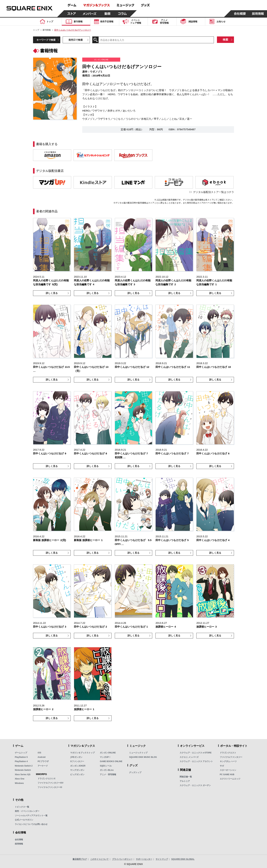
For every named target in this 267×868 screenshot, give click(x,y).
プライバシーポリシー (122, 859)
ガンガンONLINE (108, 753)
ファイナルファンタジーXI (50, 787)
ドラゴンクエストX (46, 779)
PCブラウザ (43, 761)
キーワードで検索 (46, 40)
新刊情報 (47, 30)
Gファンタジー (77, 761)
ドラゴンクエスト (228, 753)
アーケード (43, 766)
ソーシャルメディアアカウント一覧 (31, 816)
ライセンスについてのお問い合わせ (31, 824)
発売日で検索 (76, 40)
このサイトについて (99, 859)
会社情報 (19, 840)
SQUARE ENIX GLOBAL (183, 859)
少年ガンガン (76, 757)
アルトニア (185, 781)
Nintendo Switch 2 (24, 766)
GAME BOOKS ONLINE (111, 761)
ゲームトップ (21, 753)
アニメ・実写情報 (108, 775)
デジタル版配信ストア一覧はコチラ (214, 192)
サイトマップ (162, 859)
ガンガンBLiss (107, 770)
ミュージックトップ (138, 753)
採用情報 (19, 844)
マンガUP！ (105, 757)
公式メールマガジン (24, 820)
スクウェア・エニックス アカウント (196, 761)
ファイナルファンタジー (231, 757)
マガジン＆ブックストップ (82, 753)
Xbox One (20, 779)
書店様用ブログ (80, 859)
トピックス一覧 (22, 807)
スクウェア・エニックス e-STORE (196, 753)
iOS (39, 753)
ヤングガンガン (77, 770)
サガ (222, 766)
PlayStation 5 (21, 757)
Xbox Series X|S (23, 775)
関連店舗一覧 (186, 777)
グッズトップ (135, 772)
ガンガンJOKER (78, 766)
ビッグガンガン (77, 775)
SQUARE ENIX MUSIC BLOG (143, 757)
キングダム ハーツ (228, 761)
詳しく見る (52, 293)
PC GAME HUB (227, 775)
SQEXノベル (106, 766)
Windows (19, 783)
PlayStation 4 (21, 761)
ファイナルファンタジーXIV (50, 783)
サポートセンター (144, 859)
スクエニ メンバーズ (189, 757)
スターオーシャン (228, 770)
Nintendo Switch (23, 770)
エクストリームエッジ (230, 779)
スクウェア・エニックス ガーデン (195, 785)
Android (42, 757)
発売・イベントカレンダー (27, 811)
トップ (36, 30)
